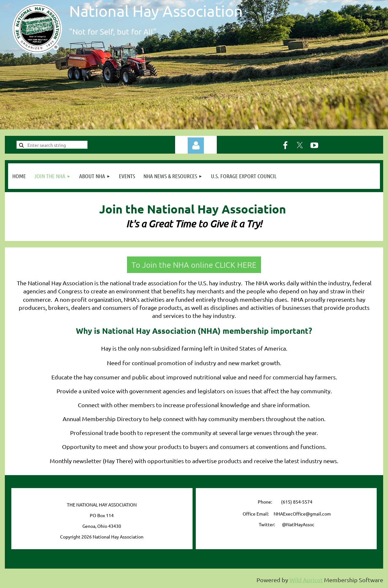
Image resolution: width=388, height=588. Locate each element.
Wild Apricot (306, 580)
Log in (196, 146)
